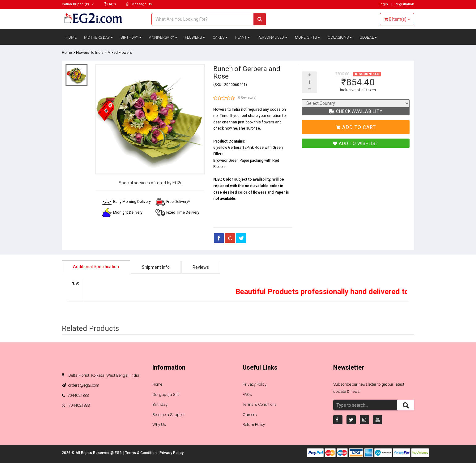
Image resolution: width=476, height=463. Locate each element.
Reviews (201, 267)
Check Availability (356, 111)
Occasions (340, 37)
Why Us (159, 424)
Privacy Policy (255, 384)
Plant (243, 37)
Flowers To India (90, 53)
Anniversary (163, 37)
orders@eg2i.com (81, 385)
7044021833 (75, 395)
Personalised (272, 37)
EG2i (119, 453)
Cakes (220, 37)
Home (71, 37)
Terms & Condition (141, 453)
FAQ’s (110, 4)
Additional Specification (96, 267)
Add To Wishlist (356, 144)
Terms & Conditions (260, 404)
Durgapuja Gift (166, 394)
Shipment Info (156, 267)
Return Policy (254, 424)
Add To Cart (356, 127)
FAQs (247, 394)
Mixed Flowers (120, 53)
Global (368, 37)
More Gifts (308, 37)
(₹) (78, 4)
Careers (250, 415)
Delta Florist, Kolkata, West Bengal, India (101, 375)
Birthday (131, 37)
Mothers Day (99, 37)
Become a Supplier (169, 415)
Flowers (195, 37)
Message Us (139, 4)
